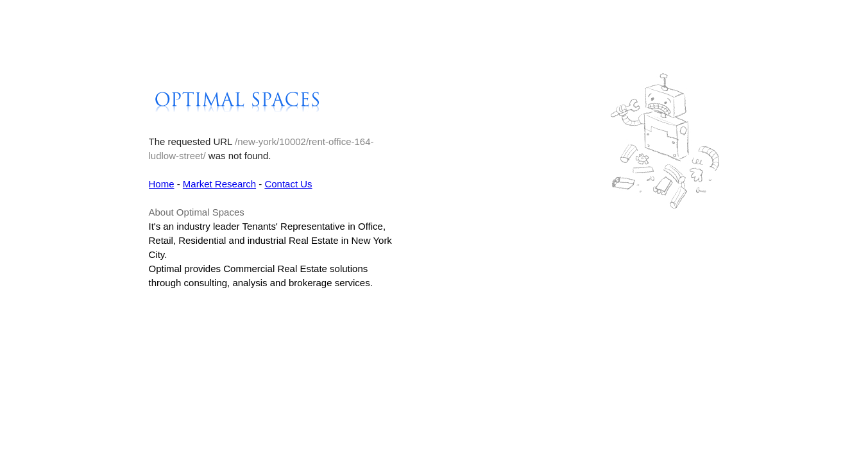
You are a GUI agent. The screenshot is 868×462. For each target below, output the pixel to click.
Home (162, 184)
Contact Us (288, 184)
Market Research (219, 184)
